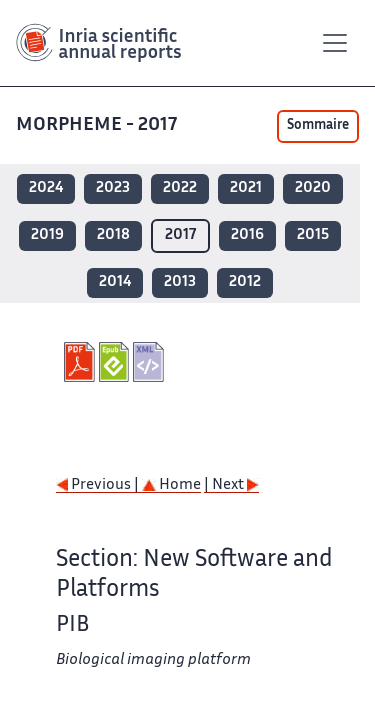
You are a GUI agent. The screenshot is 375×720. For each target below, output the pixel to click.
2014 (115, 282)
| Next (231, 485)
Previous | (99, 485)
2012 (245, 282)
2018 (113, 235)
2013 (180, 282)
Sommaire (318, 126)
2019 (47, 235)
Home (171, 485)
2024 (46, 188)
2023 (113, 188)
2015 (313, 235)
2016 (247, 235)
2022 (180, 188)
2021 (246, 188)
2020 (313, 188)
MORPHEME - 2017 (98, 125)
